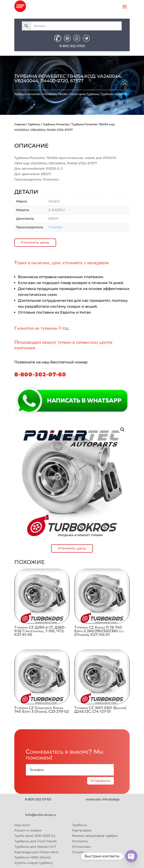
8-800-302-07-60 (40, 374)
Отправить (101, 781)
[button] (122, 430)
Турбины (93, 94)
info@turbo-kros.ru (40, 815)
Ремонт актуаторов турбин (95, 836)
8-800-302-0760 (72, 46)
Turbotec (56, 227)
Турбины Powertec (114, 94)
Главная (20, 124)
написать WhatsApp (103, 799)
